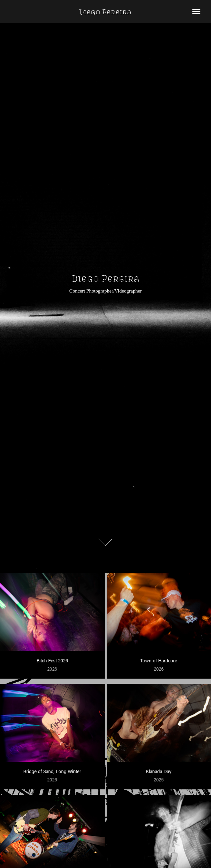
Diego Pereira (105, 12)
